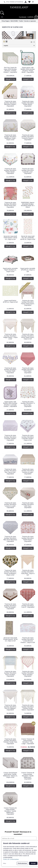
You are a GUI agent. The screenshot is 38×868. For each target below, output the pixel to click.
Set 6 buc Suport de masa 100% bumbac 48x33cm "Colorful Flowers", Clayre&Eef (10, 70)
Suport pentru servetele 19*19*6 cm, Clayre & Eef (28, 270)
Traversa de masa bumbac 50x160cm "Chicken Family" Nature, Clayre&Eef (28, 707)
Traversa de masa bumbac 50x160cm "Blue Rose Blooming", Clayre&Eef (10, 539)
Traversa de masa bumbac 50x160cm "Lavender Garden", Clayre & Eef (28, 438)
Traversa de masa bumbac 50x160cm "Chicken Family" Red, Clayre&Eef (10, 741)
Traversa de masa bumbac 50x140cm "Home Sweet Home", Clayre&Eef (28, 303)
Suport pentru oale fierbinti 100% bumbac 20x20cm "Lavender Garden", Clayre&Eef (10, 404)
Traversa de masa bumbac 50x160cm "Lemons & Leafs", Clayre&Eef (10, 505)
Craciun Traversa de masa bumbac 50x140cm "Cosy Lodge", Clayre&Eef (28, 741)
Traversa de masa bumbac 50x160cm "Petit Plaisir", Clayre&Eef (28, 370)
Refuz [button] (5, 863)
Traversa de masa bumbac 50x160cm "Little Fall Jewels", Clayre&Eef (10, 606)
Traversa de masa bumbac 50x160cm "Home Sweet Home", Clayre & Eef (28, 337)
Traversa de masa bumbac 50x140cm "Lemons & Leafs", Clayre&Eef (28, 471)
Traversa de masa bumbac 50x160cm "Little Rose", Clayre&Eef (28, 505)
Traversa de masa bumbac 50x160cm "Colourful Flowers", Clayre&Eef (28, 137)
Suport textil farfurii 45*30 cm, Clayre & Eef (10, 301)
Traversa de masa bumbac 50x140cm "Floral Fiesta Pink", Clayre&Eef (10, 205)
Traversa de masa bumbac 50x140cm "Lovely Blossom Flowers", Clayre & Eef (28, 640)
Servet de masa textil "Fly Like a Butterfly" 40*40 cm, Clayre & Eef (28, 238)
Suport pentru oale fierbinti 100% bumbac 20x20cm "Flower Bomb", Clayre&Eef (28, 70)
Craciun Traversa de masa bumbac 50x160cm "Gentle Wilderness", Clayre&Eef (10, 811)
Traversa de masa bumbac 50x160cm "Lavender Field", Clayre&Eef (10, 370)
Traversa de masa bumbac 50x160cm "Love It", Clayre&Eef (28, 606)
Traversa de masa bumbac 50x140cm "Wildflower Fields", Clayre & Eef (10, 137)
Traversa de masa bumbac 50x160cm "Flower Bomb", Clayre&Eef (10, 171)
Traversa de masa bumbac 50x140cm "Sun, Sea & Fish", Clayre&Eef (10, 471)
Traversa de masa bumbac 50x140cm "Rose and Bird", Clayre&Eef (10, 674)
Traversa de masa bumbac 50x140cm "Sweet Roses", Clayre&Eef (28, 539)
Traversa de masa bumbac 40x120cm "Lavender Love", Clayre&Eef (28, 171)
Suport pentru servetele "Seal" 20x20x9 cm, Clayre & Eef (10, 270)
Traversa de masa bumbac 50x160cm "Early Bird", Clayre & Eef (28, 573)
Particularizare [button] (22, 863)
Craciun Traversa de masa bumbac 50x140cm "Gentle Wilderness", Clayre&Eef (28, 776)
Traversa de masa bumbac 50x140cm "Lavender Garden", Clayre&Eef (10, 438)
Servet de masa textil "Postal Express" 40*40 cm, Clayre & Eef (10, 639)
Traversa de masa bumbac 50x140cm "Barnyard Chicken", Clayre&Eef (10, 104)
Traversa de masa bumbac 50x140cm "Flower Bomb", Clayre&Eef (28, 104)
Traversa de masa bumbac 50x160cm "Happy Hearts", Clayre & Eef (10, 337)
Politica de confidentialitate (11, 859)
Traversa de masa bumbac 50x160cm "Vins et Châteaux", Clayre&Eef (10, 707)
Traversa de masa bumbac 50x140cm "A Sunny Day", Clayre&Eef (28, 404)
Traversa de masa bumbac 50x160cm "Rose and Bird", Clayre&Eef (28, 674)
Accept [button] (33, 863)
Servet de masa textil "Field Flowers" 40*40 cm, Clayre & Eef (10, 238)
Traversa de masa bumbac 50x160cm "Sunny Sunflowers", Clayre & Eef (10, 573)
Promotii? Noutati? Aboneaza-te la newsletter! (18, 833)
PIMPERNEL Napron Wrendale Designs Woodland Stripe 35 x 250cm (28, 205)
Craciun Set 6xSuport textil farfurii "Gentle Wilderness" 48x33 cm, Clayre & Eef (10, 775)
